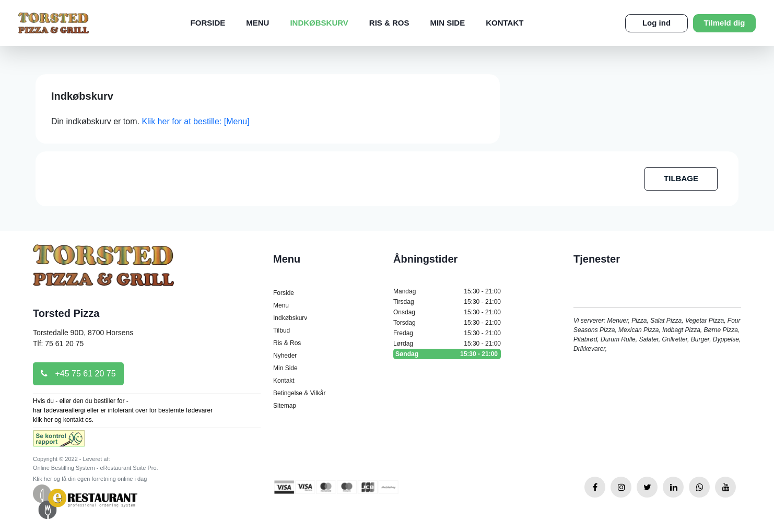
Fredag (447, 333)
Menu (257, 23)
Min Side (448, 23)
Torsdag (447, 323)
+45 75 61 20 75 (78, 374)
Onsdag (447, 312)
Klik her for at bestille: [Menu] (195, 121)
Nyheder (285, 356)
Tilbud (282, 330)
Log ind (656, 23)
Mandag (447, 291)
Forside (208, 23)
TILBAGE (681, 178)
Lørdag (447, 344)
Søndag (447, 354)
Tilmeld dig (725, 23)
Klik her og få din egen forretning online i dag (90, 479)
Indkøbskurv (319, 23)
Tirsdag (447, 302)
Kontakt (505, 23)
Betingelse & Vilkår (300, 393)
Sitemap (285, 406)
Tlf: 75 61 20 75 (58, 344)
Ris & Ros (389, 23)
